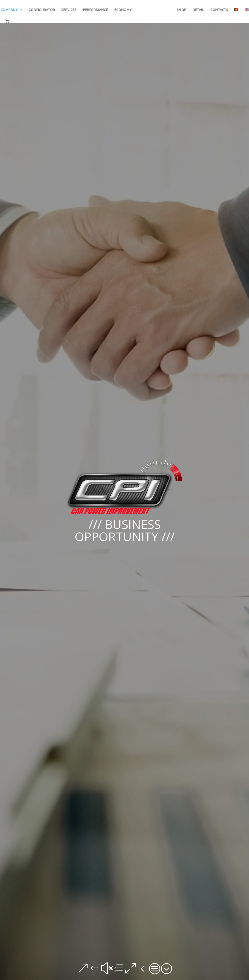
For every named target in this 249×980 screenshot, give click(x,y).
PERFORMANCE (95, 10)
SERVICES (69, 10)
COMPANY (9, 10)
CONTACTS (219, 10)
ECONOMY (123, 10)
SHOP (182, 10)
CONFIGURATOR (42, 10)
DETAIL (198, 10)
